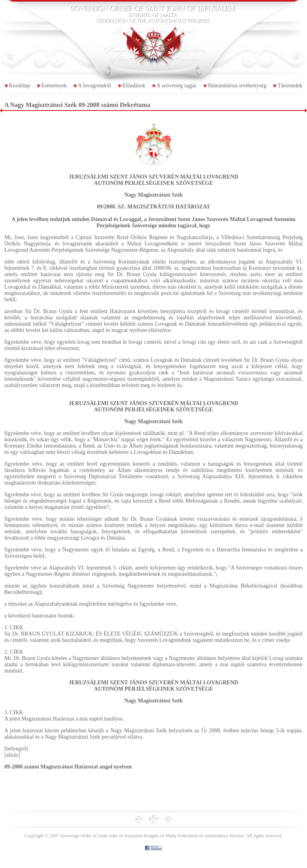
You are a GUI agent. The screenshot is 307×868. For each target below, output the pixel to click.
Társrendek (290, 86)
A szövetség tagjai (177, 86)
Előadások (134, 86)
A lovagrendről (94, 86)
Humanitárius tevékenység (237, 86)
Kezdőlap (20, 86)
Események (54, 86)
